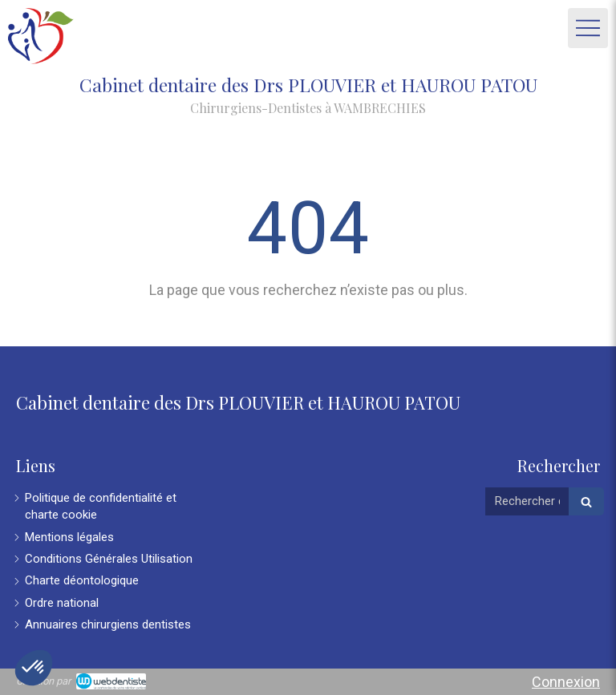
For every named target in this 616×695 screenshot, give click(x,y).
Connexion (566, 682)
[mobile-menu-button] (588, 28)
